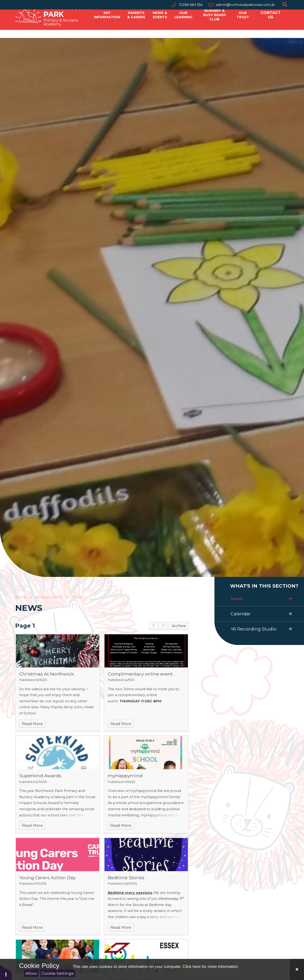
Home (21, 597)
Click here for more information (210, 967)
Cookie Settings (58, 973)
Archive (179, 626)
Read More (32, 724)
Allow (31, 973)
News (76, 597)
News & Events (49, 597)
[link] (154, 626)
